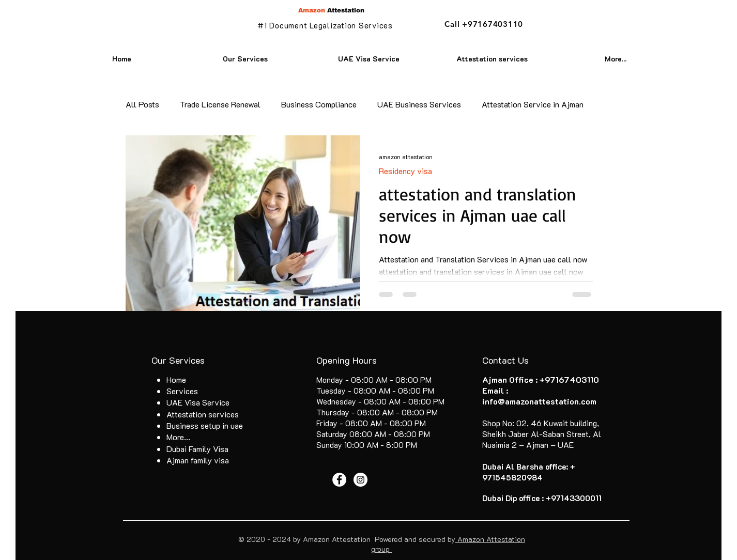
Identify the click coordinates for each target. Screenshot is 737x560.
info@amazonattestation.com (539, 401)
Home (176, 379)
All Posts (142, 104)
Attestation (331, 10)
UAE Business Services (419, 104)
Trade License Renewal (220, 104)
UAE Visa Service (198, 402)
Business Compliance (319, 104)
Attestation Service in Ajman (533, 104)
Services (182, 391)
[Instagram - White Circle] (360, 480)
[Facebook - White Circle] (339, 480)
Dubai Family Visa (197, 449)
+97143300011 (574, 498)
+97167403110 (569, 379)
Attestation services (203, 414)
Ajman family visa (198, 460)
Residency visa (405, 171)
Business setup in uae (205, 425)
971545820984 (512, 477)
